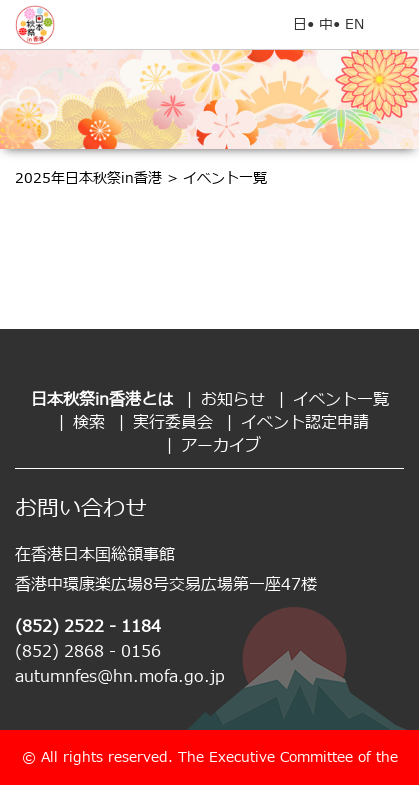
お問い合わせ (81, 509)
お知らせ (233, 400)
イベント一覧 (341, 400)
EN (354, 24)
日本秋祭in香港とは (102, 400)
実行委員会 (173, 423)
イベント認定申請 (305, 423)
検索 (89, 423)
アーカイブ (221, 446)
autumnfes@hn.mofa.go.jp (120, 677)
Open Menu (394, 25)
